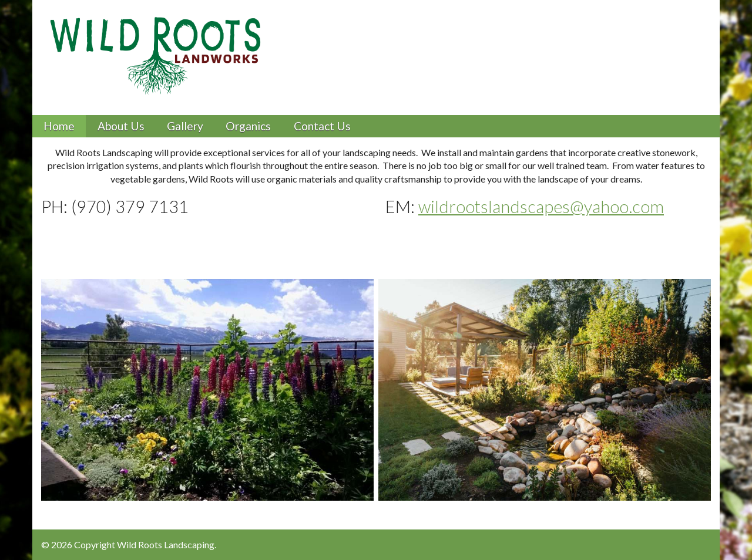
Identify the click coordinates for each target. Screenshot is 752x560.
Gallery (185, 126)
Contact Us (322, 126)
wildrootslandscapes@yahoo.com (541, 207)
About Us (121, 126)
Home (59, 126)
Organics (248, 126)
